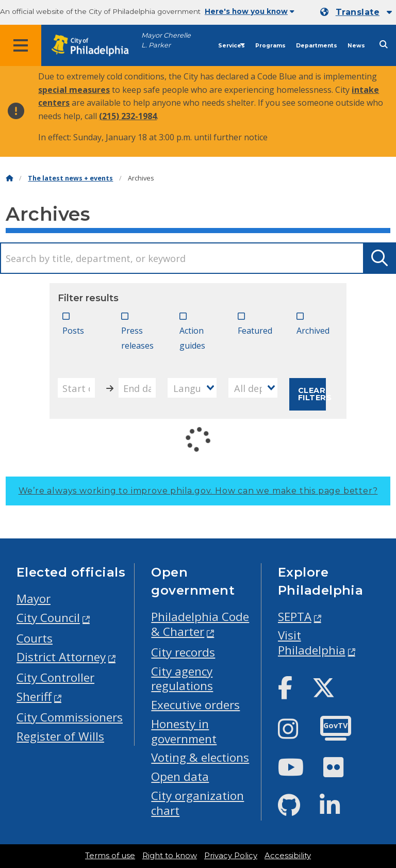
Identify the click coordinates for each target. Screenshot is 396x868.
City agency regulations (182, 679)
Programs (270, 46)
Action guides (192, 338)
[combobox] (192, 388)
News (356, 46)
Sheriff (34, 697)
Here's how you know (250, 11)
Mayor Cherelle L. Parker (166, 40)
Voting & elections (200, 757)
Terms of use (110, 856)
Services (232, 46)
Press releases (137, 338)
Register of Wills (60, 736)
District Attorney (61, 657)
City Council (48, 618)
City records (183, 652)
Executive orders (195, 705)
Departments (317, 46)
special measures (74, 90)
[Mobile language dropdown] (356, 12)
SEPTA (295, 617)
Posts (73, 331)
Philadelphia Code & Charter (200, 624)
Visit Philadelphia (312, 643)
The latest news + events (70, 178)
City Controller (55, 677)
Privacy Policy (231, 856)
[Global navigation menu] (21, 45)
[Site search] (384, 45)
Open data (180, 776)
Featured (255, 331)
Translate (358, 12)
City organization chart (197, 803)
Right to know (170, 856)
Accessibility (288, 856)
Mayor (34, 599)
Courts (35, 638)
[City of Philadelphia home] (95, 46)
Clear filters (312, 394)
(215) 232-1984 (128, 116)
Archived (313, 331)
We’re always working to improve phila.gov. (198, 491)
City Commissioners (70, 717)
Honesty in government (184, 731)
